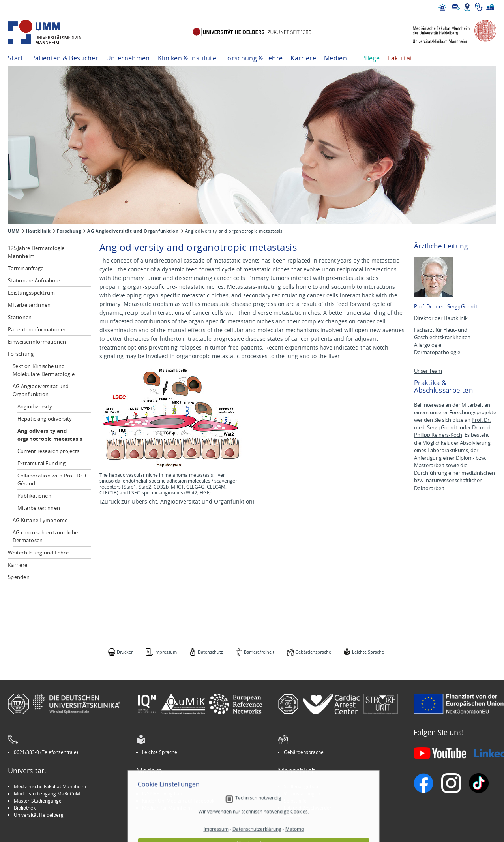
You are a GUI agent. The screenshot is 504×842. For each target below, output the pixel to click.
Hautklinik (38, 231)
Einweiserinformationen (37, 342)
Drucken (125, 652)
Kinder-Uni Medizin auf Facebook (178, 801)
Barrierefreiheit (259, 652)
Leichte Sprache (368, 652)
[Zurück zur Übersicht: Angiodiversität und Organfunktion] (177, 501)
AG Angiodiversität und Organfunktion (133, 231)
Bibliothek (25, 808)
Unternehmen (128, 58)
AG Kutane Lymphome (40, 520)
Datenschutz (210, 652)
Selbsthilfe (295, 801)
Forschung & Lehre (253, 58)
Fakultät (400, 58)
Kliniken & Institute (187, 58)
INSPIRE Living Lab (162, 793)
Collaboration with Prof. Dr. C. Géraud (53, 479)
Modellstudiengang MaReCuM (47, 793)
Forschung (69, 231)
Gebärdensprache (313, 652)
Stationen (20, 317)
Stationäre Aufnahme (34, 280)
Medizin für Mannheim (167, 808)
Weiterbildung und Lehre (38, 553)
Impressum (166, 652)
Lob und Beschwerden (308, 808)
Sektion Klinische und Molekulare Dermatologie (44, 370)
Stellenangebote (302, 786)
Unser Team (428, 371)
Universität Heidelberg (39, 815)
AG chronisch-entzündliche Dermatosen (45, 536)
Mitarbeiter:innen (29, 305)
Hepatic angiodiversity (45, 419)
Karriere (303, 58)
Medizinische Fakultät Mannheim (50, 786)
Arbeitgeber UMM (162, 786)
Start (16, 58)
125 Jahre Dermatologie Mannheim (36, 252)
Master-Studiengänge (38, 801)
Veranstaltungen (302, 793)
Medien (335, 58)
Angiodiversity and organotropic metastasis (50, 435)
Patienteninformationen (37, 329)
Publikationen (34, 496)
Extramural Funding (42, 463)
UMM (14, 231)
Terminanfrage (26, 268)
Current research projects (49, 451)
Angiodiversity (35, 406)
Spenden (19, 577)
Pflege (371, 58)
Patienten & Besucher (65, 58)
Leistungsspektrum (31, 293)
